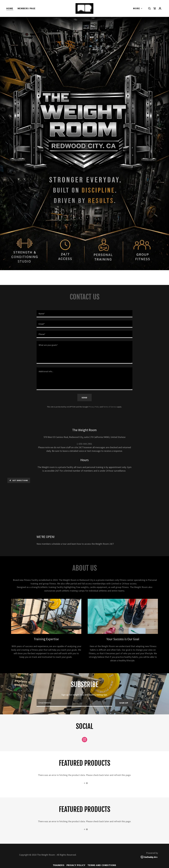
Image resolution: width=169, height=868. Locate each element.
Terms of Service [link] (110, 407)
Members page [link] (27, 8)
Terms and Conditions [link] (102, 865)
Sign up (124, 703)
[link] (84, 8)
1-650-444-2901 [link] (84, 444)
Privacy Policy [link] (94, 407)
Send (84, 398)
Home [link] (10, 8)
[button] (138, 8)
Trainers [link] (59, 865)
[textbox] (84, 314)
